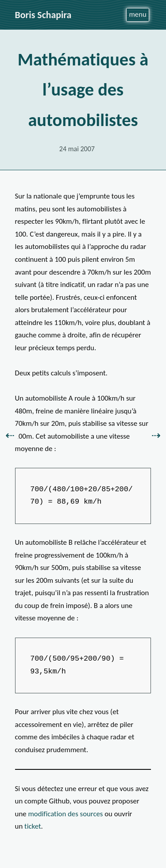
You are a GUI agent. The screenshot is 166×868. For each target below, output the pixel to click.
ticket (33, 826)
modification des (65, 814)
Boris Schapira (43, 15)
